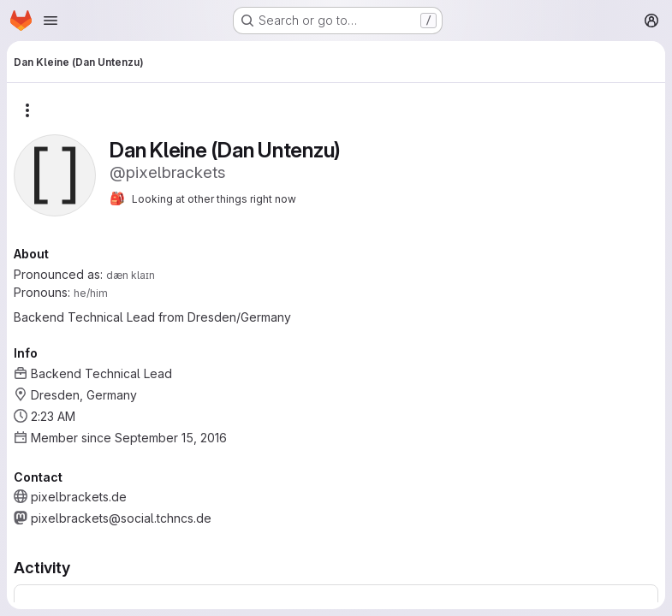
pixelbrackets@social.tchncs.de (121, 518)
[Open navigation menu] (51, 21)
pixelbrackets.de (79, 497)
